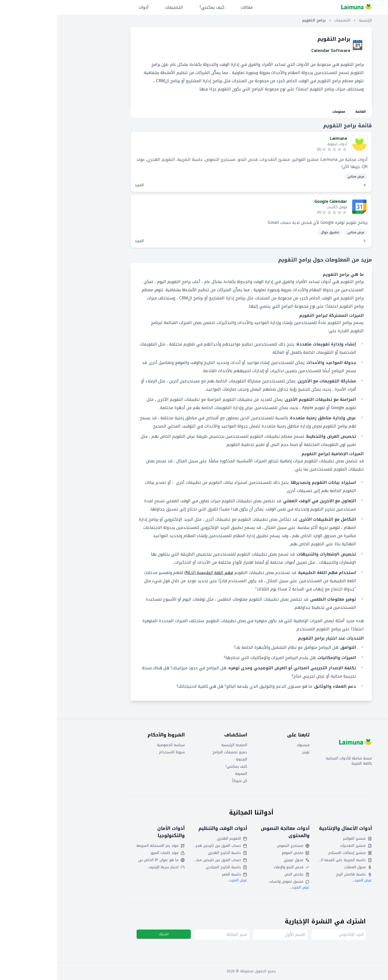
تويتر (249, 752)
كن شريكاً (183, 781)
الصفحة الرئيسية (177, 745)
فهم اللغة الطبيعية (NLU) (152, 573)
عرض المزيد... (305, 880)
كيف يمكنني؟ (155, 7)
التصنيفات (117, 7)
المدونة (184, 759)
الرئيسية (308, 20)
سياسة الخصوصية (114, 745)
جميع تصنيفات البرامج (173, 752)
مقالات (190, 7)
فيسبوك (246, 745)
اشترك (107, 934)
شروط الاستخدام (115, 752)
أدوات (87, 7)
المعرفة (184, 774)
